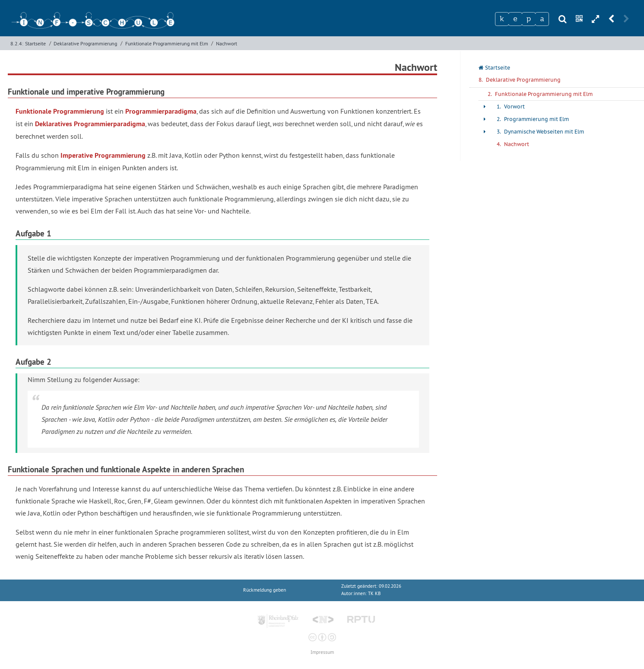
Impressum (322, 652)
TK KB (374, 594)
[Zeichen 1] (502, 19)
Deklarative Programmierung (85, 43)
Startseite (35, 43)
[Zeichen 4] (542, 19)
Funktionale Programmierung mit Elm (167, 43)
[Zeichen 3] (529, 19)
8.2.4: (17, 43)
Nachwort (227, 43)
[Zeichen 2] (515, 19)
